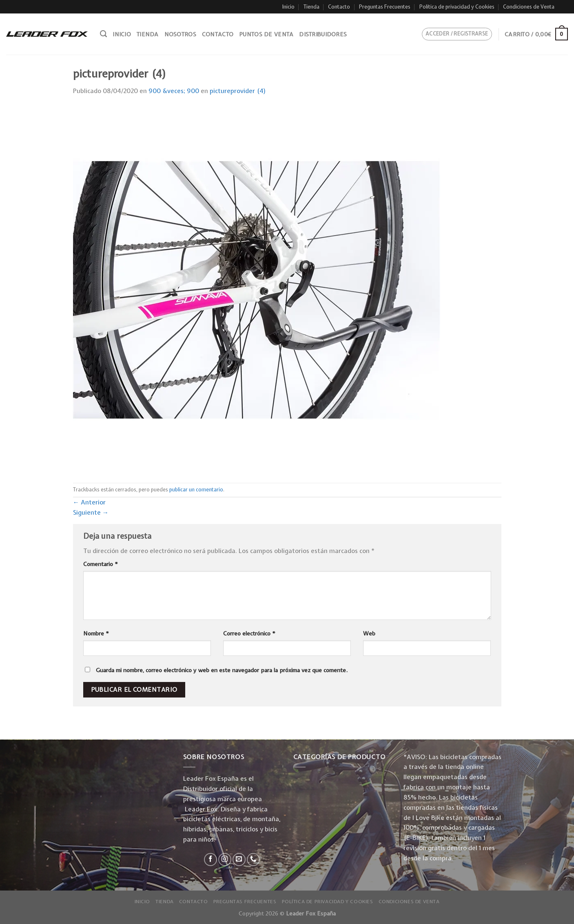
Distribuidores (323, 34)
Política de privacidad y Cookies (457, 7)
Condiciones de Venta (529, 7)
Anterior (90, 502)
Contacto (339, 7)
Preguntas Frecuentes (385, 7)
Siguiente (91, 512)
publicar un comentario (196, 490)
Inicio (288, 7)
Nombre (96, 633)
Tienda (311, 7)
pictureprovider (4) (238, 91)
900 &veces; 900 (174, 91)
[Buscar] (103, 34)
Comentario (101, 564)
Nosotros (180, 34)
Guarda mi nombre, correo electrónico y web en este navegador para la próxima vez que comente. (222, 670)
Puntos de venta (266, 34)
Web (369, 633)
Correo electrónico (249, 633)
